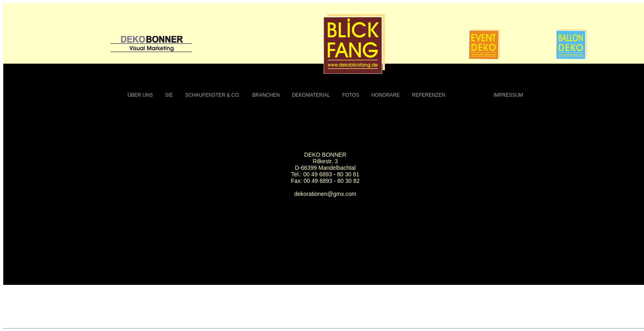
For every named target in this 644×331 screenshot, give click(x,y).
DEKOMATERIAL (311, 95)
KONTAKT (470, 95)
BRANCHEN (266, 95)
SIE (169, 95)
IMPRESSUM (508, 95)
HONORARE (386, 95)
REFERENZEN (428, 95)
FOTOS (351, 95)
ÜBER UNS (140, 95)
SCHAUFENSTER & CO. (212, 95)
